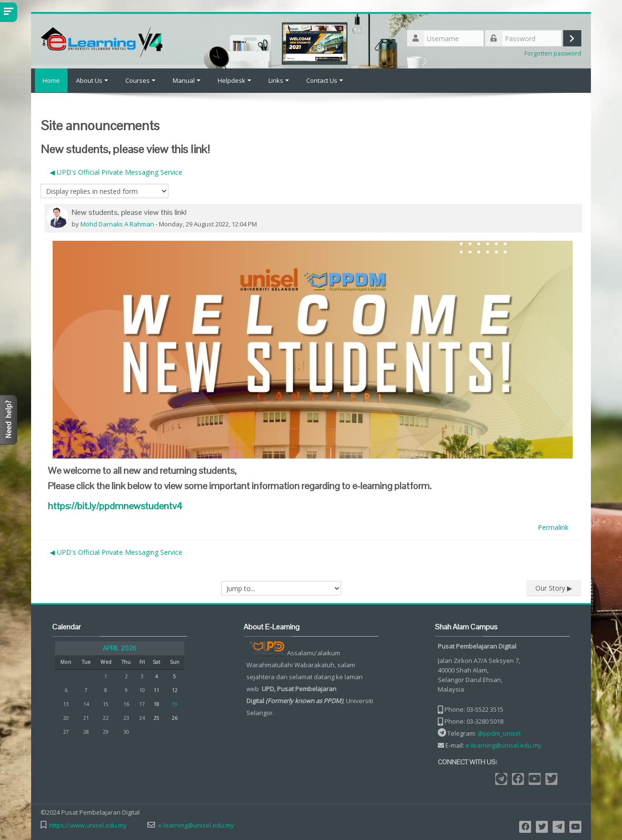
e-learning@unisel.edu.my (504, 745)
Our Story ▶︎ (554, 588)
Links (279, 80)
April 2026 (120, 648)
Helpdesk (234, 80)
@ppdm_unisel (499, 733)
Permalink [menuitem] (553, 527)
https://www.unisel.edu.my (88, 825)
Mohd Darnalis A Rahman (117, 224)
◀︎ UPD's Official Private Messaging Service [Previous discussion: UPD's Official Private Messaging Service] (116, 172)
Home (49, 80)
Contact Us (325, 80)
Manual (187, 80)
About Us (92, 80)
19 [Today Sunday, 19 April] (175, 704)
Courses (140, 80)
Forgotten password (553, 53)
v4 (115, 505)
